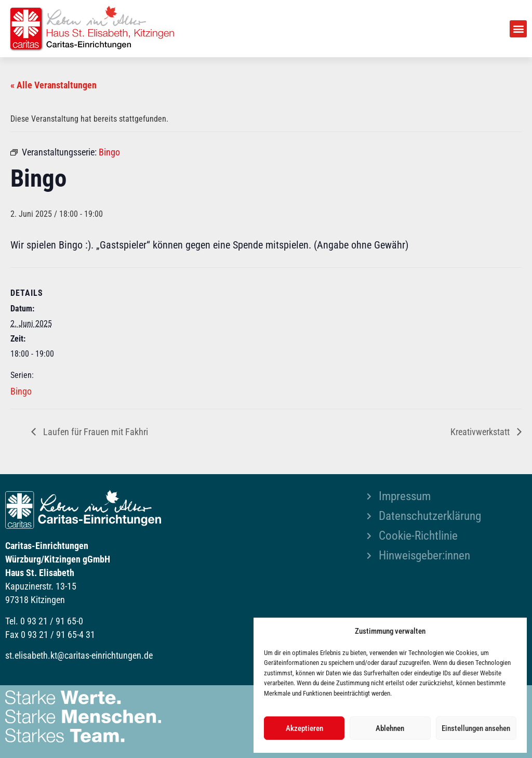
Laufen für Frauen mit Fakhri (95, 432)
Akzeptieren (304, 728)
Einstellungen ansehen (476, 728)
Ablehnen (390, 728)
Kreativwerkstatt (481, 432)
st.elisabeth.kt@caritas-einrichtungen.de (79, 655)
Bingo (21, 391)
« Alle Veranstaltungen (54, 85)
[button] (518, 29)
